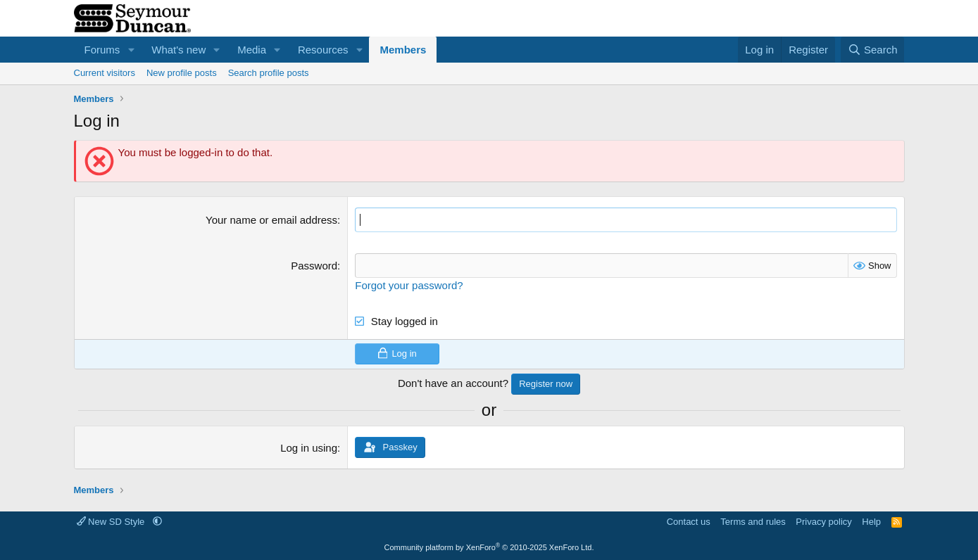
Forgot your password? (409, 285)
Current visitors (105, 73)
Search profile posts (269, 73)
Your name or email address (271, 220)
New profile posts (182, 73)
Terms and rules (753, 522)
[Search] (873, 50)
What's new (178, 50)
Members (403, 50)
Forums (102, 50)
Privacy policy (823, 522)
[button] (131, 50)
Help (871, 522)
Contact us (689, 522)
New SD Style (112, 522)
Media (252, 50)
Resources (323, 50)
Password (314, 266)
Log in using (309, 448)
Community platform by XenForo (489, 547)
